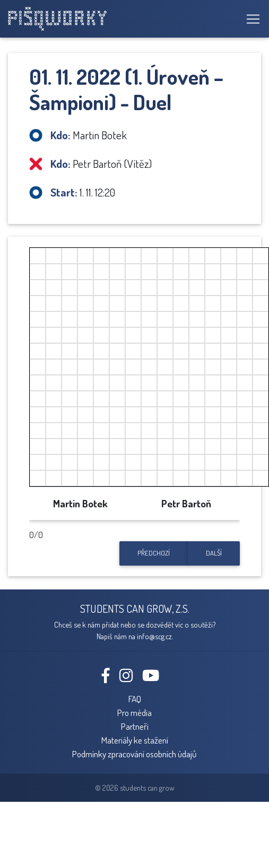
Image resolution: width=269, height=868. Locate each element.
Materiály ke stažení (135, 740)
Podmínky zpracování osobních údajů (134, 754)
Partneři (135, 726)
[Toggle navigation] (250, 19)
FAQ (135, 699)
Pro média (134, 712)
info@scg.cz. (155, 636)
